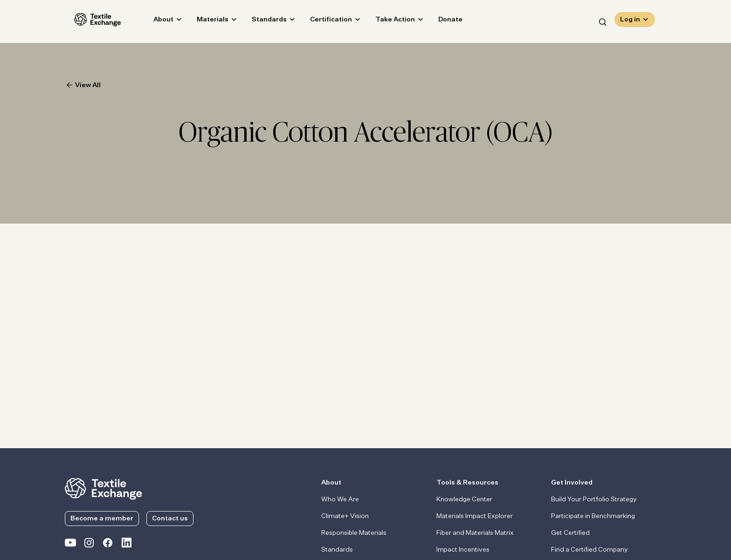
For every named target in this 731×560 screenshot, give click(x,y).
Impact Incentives (463, 550)
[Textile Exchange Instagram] (89, 545)
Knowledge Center (464, 499)
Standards (260, 21)
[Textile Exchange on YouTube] (70, 545)
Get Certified (570, 533)
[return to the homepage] (103, 488)
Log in (630, 21)
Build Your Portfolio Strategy (594, 499)
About (154, 21)
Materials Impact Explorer (475, 516)
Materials (203, 21)
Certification (322, 21)
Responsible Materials (354, 533)
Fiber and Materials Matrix (475, 533)
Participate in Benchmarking (593, 516)
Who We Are (340, 499)
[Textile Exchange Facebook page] (108, 545)
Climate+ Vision (345, 516)
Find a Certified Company (590, 550)
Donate (441, 21)
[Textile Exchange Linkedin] (126, 545)
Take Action (386, 21)
